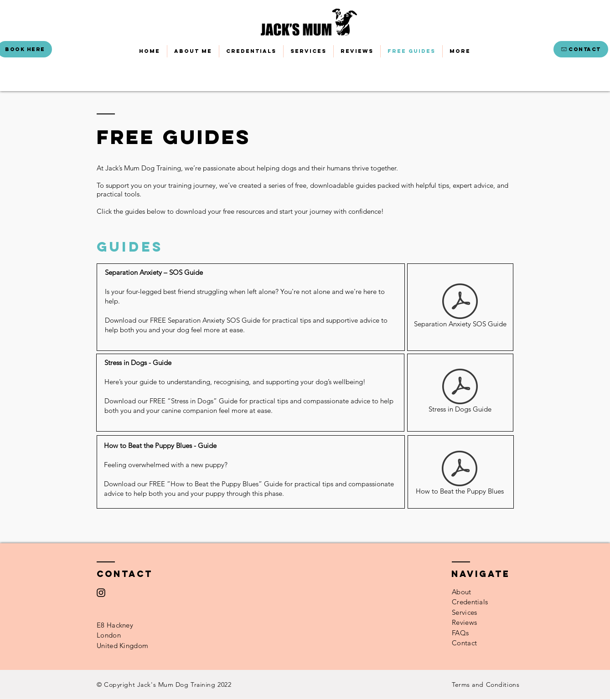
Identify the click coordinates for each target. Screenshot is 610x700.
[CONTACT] (581, 49)
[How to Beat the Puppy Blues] (460, 474)
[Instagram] (101, 593)
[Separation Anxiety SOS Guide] (460, 307)
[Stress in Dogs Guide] (460, 392)
